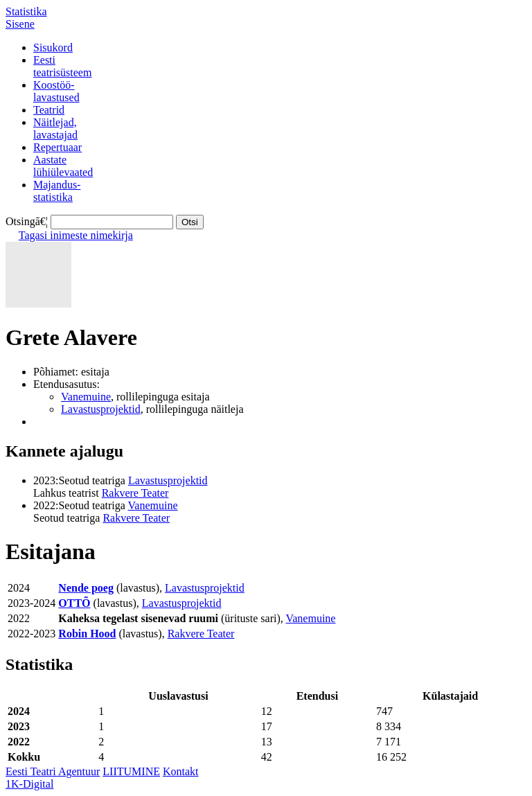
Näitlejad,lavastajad (55, 129)
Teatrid (49, 110)
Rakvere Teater (135, 493)
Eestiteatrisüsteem (62, 66)
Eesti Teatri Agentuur (53, 771)
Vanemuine (86, 397)
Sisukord (53, 47)
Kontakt (181, 771)
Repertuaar (57, 147)
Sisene (20, 24)
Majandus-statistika (57, 191)
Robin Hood (87, 634)
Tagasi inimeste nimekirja (76, 235)
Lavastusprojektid (101, 409)
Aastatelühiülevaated (63, 166)
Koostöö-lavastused (56, 91)
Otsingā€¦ (27, 221)
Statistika (26, 11)
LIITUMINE (131, 771)
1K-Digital (29, 784)
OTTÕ (74, 603)
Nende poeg (86, 588)
